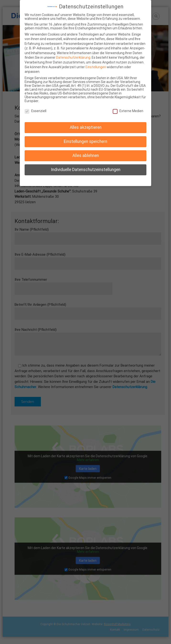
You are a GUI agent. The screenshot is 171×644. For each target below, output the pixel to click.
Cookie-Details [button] (64, 180)
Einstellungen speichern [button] (85, 141)
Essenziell (35, 111)
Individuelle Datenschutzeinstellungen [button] (86, 170)
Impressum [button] (110, 180)
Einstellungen (96, 67)
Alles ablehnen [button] (86, 156)
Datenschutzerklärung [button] (88, 180)
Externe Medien (128, 111)
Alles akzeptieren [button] (86, 127)
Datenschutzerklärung (73, 57)
